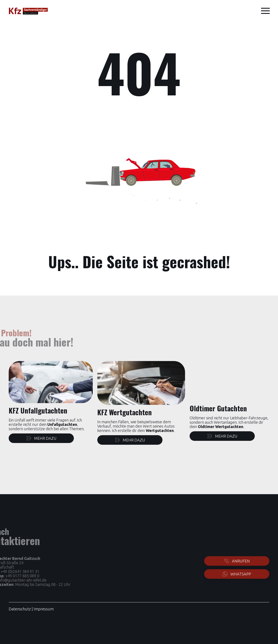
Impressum (44, 609)
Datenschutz (20, 609)
